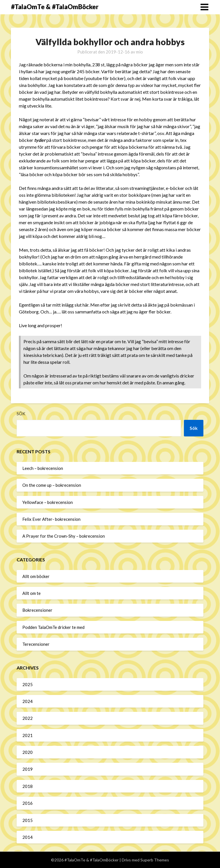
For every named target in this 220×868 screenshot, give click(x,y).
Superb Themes (155, 860)
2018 (27, 786)
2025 (27, 684)
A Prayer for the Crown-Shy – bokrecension (64, 536)
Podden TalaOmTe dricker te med (53, 627)
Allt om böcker (36, 576)
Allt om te (32, 593)
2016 (27, 803)
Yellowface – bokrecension (48, 502)
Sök (21, 414)
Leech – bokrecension (43, 468)
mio (140, 52)
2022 (27, 718)
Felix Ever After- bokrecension (51, 519)
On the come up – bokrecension (52, 485)
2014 (27, 837)
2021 (27, 735)
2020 (27, 752)
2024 (27, 701)
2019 (27, 769)
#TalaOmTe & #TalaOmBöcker (55, 7)
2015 (27, 820)
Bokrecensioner (37, 610)
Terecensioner (36, 644)
